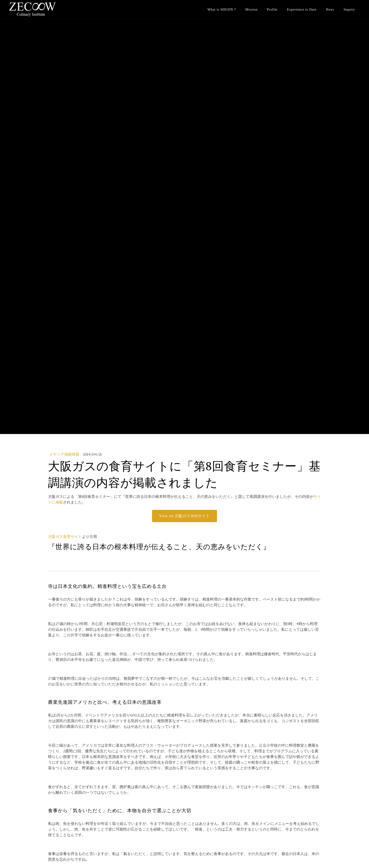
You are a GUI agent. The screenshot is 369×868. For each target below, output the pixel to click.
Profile (272, 10)
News (330, 10)
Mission (251, 10)
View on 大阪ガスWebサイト (185, 516)
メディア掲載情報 (65, 454)
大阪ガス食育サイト (65, 537)
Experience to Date (302, 10)
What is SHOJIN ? (222, 10)
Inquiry (349, 10)
